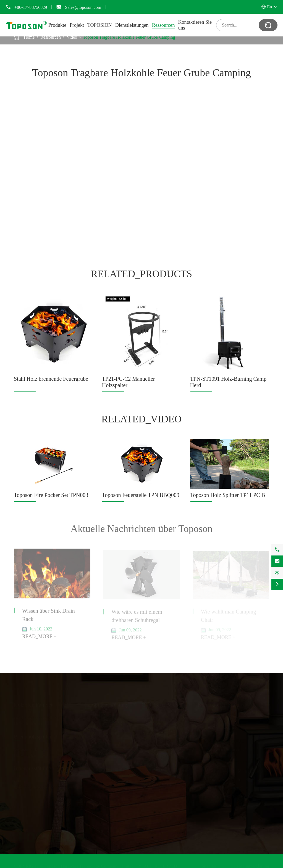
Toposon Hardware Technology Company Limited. (90, 865)
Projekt (77, 25)
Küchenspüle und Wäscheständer (43, 786)
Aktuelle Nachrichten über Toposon (141, 529)
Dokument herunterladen (164, 733)
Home (29, 37)
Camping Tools (98, 717)
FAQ (146, 739)
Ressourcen (163, 25)
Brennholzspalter (33, 735)
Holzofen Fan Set (33, 703)
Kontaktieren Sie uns (221, 703)
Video (72, 37)
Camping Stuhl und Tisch (107, 722)
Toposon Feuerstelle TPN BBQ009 (141, 495)
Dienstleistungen (132, 25)
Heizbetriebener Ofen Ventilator (42, 717)
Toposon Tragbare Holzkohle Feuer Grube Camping (129, 37)
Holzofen (93, 728)
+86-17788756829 (31, 7)
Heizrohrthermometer (33, 722)
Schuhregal (24, 780)
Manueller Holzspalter (34, 749)
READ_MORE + (39, 639)
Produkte (57, 25)
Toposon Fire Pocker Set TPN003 (51, 495)
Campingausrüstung (107, 703)
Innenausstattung (33, 767)
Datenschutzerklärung (250, 865)
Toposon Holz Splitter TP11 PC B (228, 495)
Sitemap (209, 865)
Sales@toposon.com (83, 7)
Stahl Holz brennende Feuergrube (51, 379)
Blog (146, 750)
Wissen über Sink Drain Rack (49, 618)
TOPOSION (100, 25)
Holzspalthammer (30, 754)
